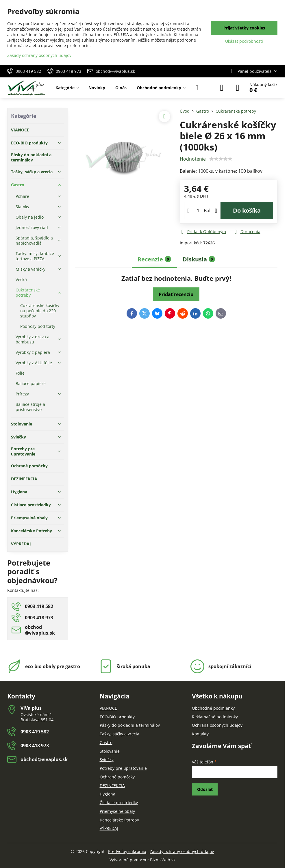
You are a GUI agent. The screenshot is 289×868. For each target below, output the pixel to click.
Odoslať (205, 789)
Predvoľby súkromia (127, 851)
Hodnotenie (193, 159)
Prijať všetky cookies (244, 28)
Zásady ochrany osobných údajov (182, 851)
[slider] (221, 159)
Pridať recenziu (176, 294)
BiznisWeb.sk (163, 860)
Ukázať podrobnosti (244, 41)
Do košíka (247, 210)
